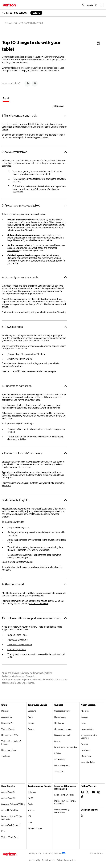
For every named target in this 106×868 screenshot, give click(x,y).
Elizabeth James (35, 828)
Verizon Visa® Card (10, 837)
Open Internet (48, 860)
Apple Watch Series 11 (11, 825)
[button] (27, 84)
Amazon (31, 729)
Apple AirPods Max (10, 810)
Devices (5, 711)
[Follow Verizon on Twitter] (88, 792)
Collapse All (58, 106)
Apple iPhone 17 (8, 792)
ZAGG (31, 798)
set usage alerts (9, 416)
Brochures (86, 750)
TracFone (6, 756)
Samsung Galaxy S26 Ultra (13, 804)
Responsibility (87, 729)
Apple (31, 717)
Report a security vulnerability (62, 811)
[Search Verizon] (84, 5)
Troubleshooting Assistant (20, 644)
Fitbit (30, 822)
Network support (62, 765)
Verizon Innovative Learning (89, 736)
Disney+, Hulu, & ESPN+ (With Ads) (12, 818)
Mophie (31, 810)
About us (85, 711)
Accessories (7, 717)
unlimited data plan (24, 405)
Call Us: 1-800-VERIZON (17, 13)
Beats (30, 804)
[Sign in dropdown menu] (90, 5)
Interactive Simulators (12, 366)
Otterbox (32, 792)
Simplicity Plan (8, 723)
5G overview (86, 756)
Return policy (60, 717)
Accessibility (60, 759)
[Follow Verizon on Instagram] (99, 792)
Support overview (62, 711)
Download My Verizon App (66, 747)
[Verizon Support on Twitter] (82, 816)
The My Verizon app (17, 654)
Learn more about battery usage (17, 562)
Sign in (57, 741)
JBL (30, 816)
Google (31, 723)
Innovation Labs (88, 762)
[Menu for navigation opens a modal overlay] (102, 5)
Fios (3, 831)
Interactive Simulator (47, 189)
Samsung (32, 711)
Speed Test (59, 771)
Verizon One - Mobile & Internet (11, 743)
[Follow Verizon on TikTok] (82, 797)
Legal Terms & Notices (64, 795)
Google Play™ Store (17, 354)
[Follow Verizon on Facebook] (82, 792)
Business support (62, 735)
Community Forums (17, 649)
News (83, 723)
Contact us (59, 723)
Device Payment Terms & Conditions (65, 802)
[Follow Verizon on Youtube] (93, 792)
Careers (84, 717)
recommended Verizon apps (43, 371)
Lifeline (58, 753)
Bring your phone (9, 750)
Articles (84, 744)
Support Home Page (17, 635)
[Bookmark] (98, 43)
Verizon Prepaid (8, 729)
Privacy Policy (35, 853)
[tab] (6, 99)
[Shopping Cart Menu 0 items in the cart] (96, 5)
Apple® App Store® (16, 359)
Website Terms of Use (66, 860)
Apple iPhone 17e (9, 798)
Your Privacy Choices (54, 853)
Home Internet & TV (10, 735)
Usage (52, 413)
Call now (36, 13)
